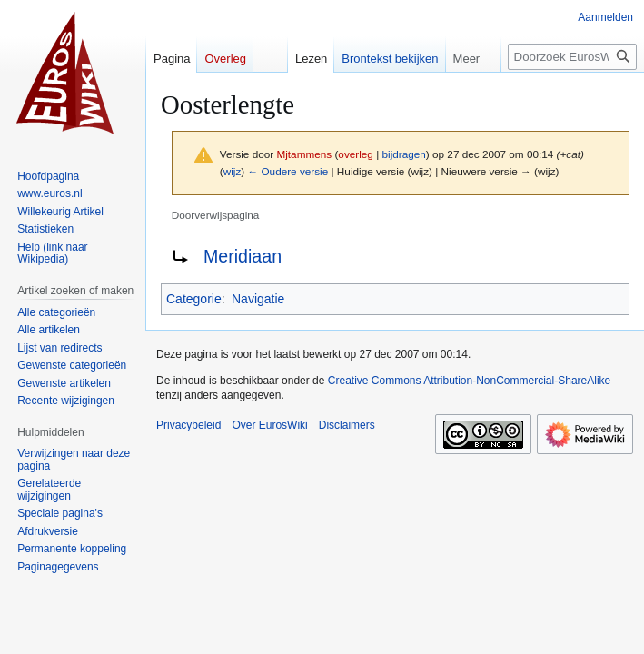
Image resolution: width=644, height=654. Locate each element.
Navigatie (258, 299)
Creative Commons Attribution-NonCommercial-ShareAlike (469, 381)
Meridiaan (243, 256)
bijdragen (404, 154)
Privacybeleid (188, 425)
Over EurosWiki (269, 425)
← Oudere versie (287, 171)
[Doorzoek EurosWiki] (572, 57)
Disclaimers (347, 425)
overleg (356, 154)
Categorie (194, 299)
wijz (233, 171)
